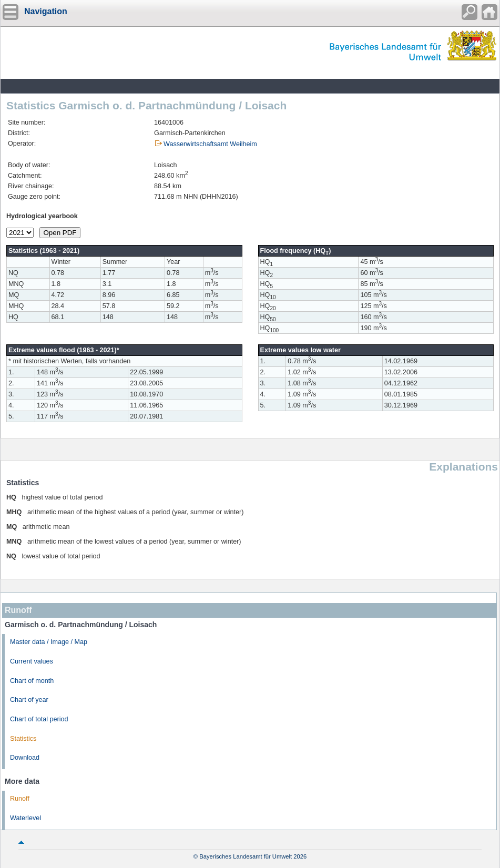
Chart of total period (39, 719)
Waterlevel (25, 818)
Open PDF (60, 233)
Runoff (20, 799)
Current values (32, 661)
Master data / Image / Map (49, 642)
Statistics (23, 739)
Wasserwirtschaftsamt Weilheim (210, 144)
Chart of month (32, 681)
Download (25, 758)
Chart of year (29, 700)
